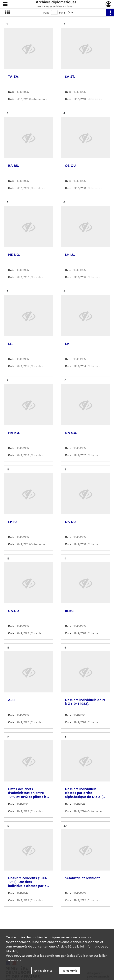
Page (46, 12)
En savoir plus (43, 970)
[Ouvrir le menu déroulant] (5, 5)
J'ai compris (69, 970)
